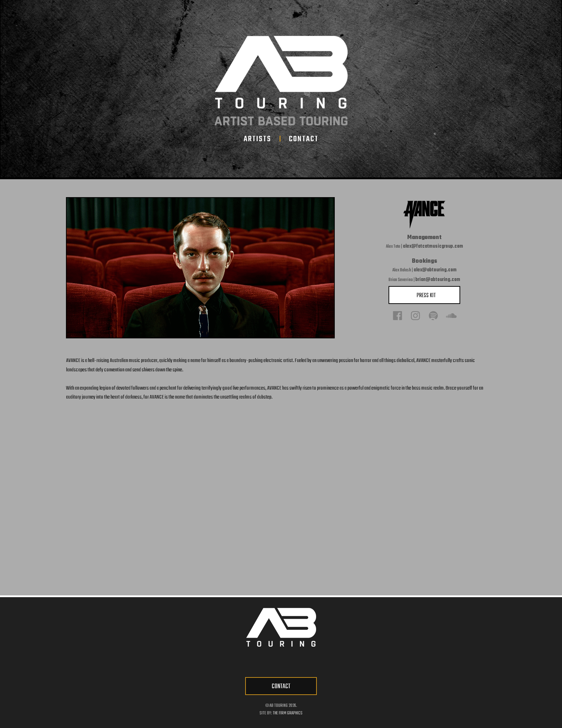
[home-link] (281, 81)
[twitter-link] (270, 663)
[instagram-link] (292, 663)
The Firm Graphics (288, 713)
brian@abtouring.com (438, 280)
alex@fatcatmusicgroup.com (433, 246)
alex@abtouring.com (435, 270)
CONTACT (281, 687)
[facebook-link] (249, 663)
